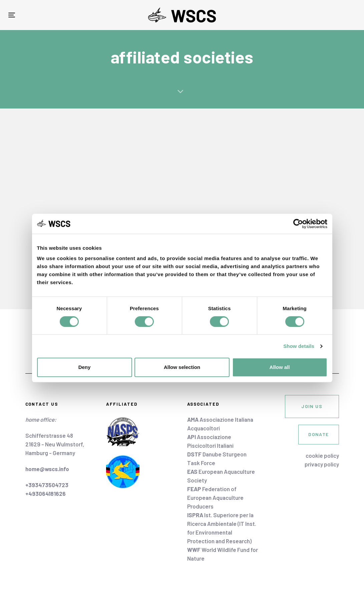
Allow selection (182, 367)
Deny (85, 367)
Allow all (280, 367)
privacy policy (322, 464)
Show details (299, 346)
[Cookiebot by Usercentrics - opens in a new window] (298, 224)
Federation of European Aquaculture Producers (215, 498)
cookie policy (322, 455)
